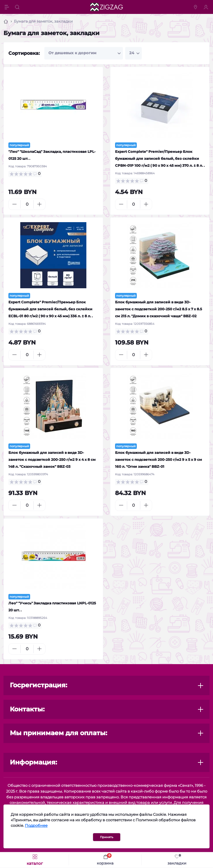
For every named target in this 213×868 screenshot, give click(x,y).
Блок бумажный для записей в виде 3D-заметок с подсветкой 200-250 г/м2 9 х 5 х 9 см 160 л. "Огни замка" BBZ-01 (159, 460)
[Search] (18, 7)
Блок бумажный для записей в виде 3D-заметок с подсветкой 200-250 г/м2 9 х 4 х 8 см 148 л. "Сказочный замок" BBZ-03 (52, 460)
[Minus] (14, 204)
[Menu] (8, 7)
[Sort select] (84, 53)
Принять (107, 837)
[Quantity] (27, 204)
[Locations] (196, 7)
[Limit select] (133, 53)
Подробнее (36, 826)
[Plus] (39, 204)
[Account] (207, 7)
